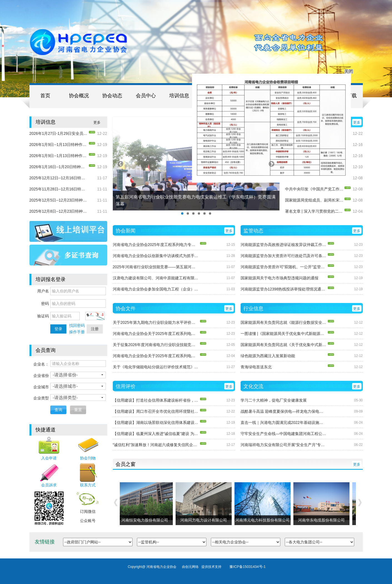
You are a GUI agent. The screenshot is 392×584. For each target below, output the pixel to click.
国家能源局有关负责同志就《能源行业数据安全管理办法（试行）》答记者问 (284, 322)
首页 (45, 96)
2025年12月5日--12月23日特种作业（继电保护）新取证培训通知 (59, 200)
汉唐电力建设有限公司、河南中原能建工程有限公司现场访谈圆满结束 (156, 278)
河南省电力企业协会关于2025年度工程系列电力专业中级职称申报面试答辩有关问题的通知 (156, 356)
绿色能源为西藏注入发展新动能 (268, 356)
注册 (95, 329)
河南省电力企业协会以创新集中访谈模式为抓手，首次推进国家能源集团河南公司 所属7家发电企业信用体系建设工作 (156, 256)
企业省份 (41, 376)
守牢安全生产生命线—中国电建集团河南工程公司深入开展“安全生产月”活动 (284, 434)
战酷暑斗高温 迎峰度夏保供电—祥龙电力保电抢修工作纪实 (284, 411)
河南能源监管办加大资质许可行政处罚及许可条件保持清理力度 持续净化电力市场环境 (284, 256)
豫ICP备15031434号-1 (248, 567)
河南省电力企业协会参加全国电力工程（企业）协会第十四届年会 (156, 289)
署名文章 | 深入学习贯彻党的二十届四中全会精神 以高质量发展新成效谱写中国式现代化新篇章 (314, 211)
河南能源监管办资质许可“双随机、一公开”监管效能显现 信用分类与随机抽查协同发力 (284, 267)
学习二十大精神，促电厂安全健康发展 (274, 400)
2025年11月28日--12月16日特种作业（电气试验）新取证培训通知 (59, 189)
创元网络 (193, 567)
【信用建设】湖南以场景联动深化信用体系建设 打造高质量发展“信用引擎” (156, 423)
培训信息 (179, 96)
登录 (58, 329)
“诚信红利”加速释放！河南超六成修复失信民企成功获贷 (156, 445)
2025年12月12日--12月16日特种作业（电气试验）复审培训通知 (59, 178)
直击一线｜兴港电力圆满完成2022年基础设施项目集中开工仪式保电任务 (284, 423)
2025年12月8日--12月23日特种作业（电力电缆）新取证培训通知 (59, 211)
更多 (97, 122)
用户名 (43, 291)
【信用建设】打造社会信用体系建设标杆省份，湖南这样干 (156, 400)
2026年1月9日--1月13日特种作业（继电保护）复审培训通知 (59, 156)
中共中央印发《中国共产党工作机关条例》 (314, 189)
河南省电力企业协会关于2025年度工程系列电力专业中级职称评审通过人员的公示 (156, 334)
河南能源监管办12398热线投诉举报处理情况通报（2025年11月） (284, 289)
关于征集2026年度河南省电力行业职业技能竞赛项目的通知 (156, 345)
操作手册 (77, 332)
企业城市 (41, 387)
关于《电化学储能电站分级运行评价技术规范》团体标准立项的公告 (156, 367)
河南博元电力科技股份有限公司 (263, 520)
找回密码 (77, 325)
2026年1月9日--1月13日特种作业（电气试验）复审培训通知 (59, 145)
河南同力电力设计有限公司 (204, 520)
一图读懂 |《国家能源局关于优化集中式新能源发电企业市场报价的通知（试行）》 (284, 334)
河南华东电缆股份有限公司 (322, 520)
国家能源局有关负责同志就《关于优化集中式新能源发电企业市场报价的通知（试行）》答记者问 (284, 345)
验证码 (43, 316)
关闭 (346, 69)
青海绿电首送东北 (256, 367)
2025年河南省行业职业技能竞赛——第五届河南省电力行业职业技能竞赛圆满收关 (156, 267)
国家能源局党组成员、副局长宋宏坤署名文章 (314, 200)
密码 (45, 304)
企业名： (41, 364)
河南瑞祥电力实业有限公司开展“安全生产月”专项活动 (284, 445)
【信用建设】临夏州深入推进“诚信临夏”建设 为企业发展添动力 (156, 434)
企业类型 (41, 398)
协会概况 (79, 96)
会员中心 (146, 96)
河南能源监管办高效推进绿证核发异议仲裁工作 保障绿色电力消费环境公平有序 (284, 245)
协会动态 (112, 96)
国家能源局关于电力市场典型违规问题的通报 (279, 278)
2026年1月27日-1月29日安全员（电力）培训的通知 (59, 133)
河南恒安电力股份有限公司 (146, 520)
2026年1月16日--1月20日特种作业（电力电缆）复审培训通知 (59, 167)
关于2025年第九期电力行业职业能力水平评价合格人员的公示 (156, 322)
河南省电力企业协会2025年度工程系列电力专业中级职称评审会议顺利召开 (156, 245)
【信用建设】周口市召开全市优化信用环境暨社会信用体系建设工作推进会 (156, 411)
